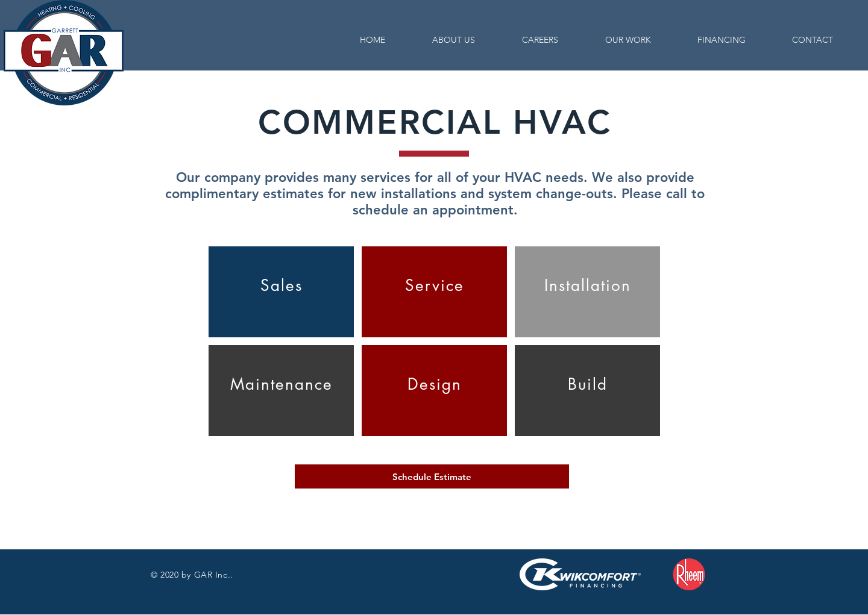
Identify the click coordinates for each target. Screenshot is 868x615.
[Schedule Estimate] (432, 476)
